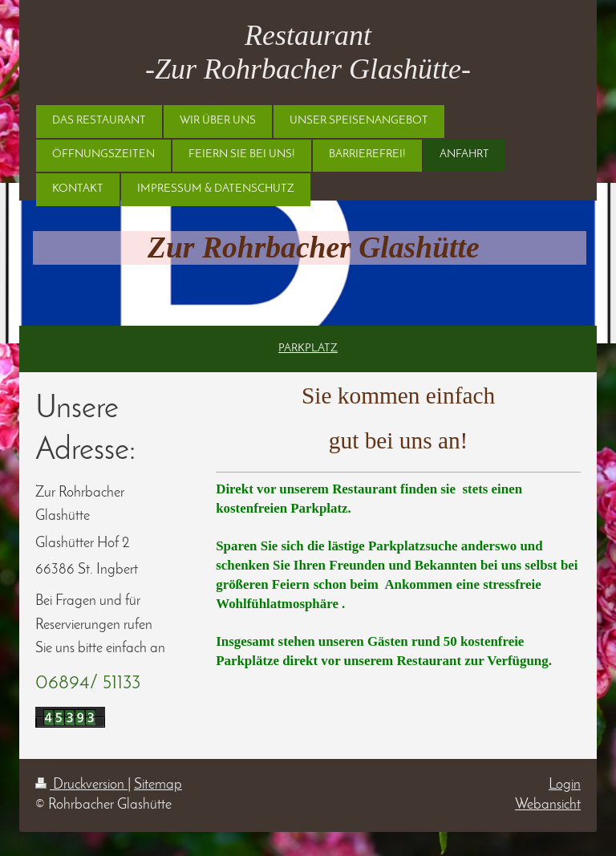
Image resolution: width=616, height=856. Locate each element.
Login (565, 785)
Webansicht (548, 805)
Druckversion (81, 785)
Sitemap (158, 785)
